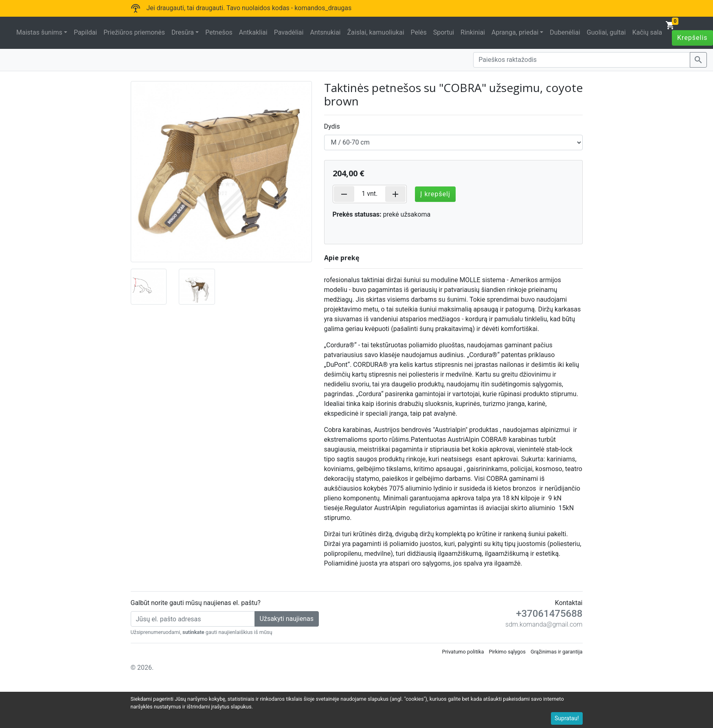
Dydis (332, 126)
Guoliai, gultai (606, 32)
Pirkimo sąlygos (507, 652)
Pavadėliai (289, 32)
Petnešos (219, 32)
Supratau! (567, 718)
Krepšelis (692, 38)
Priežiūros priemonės (134, 32)
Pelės (419, 32)
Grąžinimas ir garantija (557, 652)
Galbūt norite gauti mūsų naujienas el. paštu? (196, 603)
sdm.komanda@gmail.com (544, 624)
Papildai (85, 32)
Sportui (444, 32)
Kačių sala (647, 32)
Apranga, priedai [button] (515, 32)
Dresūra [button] (183, 32)
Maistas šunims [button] (39, 32)
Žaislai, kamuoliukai (375, 32)
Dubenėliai (565, 32)
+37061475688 (549, 614)
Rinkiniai (473, 32)
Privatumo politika (463, 652)
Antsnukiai (325, 32)
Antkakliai (253, 32)
